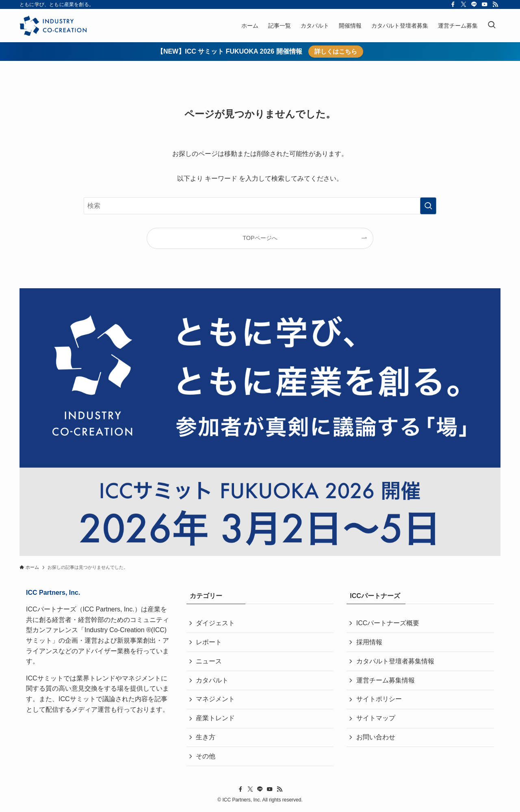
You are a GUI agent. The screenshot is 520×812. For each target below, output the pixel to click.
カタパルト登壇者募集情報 (395, 662)
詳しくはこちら (336, 51)
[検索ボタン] (492, 26)
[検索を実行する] (428, 206)
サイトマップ (376, 719)
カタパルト (212, 681)
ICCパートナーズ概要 (388, 623)
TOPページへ (260, 238)
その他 (206, 758)
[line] (474, 4)
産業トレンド (216, 719)
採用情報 (369, 642)
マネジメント (216, 700)
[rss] (495, 4)
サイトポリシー (379, 700)
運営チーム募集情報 (386, 681)
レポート (209, 642)
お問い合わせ (376, 739)
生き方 (206, 739)
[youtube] (485, 4)
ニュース (209, 662)
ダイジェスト (216, 623)
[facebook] (453, 4)
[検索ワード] (260, 206)
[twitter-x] (464, 4)
